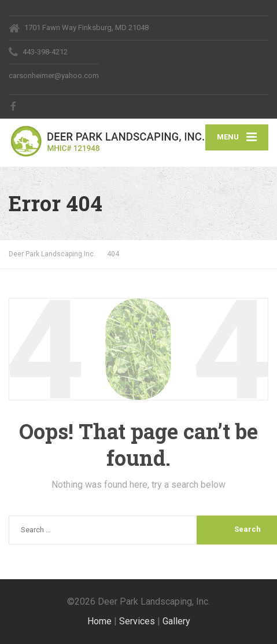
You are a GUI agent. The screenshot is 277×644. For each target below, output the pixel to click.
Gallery (176, 621)
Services (137, 621)
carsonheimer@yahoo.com (54, 76)
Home (99, 621)
